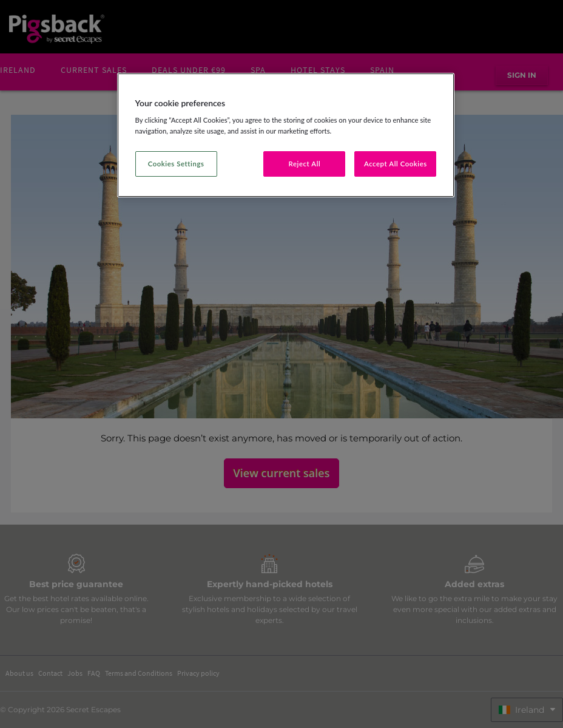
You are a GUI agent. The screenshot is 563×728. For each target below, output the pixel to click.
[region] (286, 135)
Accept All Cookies (396, 164)
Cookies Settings (176, 164)
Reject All (305, 164)
